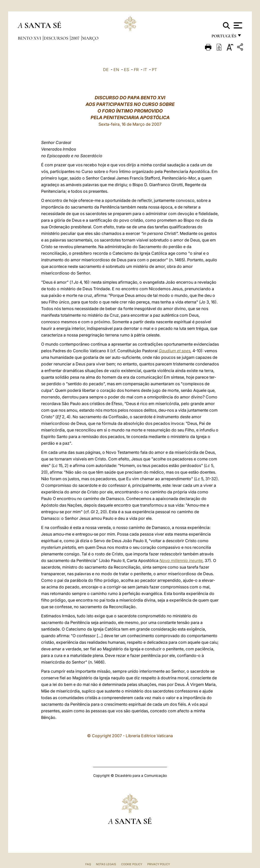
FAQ (88, 864)
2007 (76, 38)
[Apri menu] (237, 25)
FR (136, 70)
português (224, 37)
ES (126, 70)
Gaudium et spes (175, 351)
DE (106, 70)
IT (145, 70)
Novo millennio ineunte (181, 560)
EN (116, 70)
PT (154, 70)
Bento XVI (30, 38)
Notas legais (106, 864)
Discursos (56, 38)
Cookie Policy (132, 864)
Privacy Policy (159, 864)
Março (90, 38)
